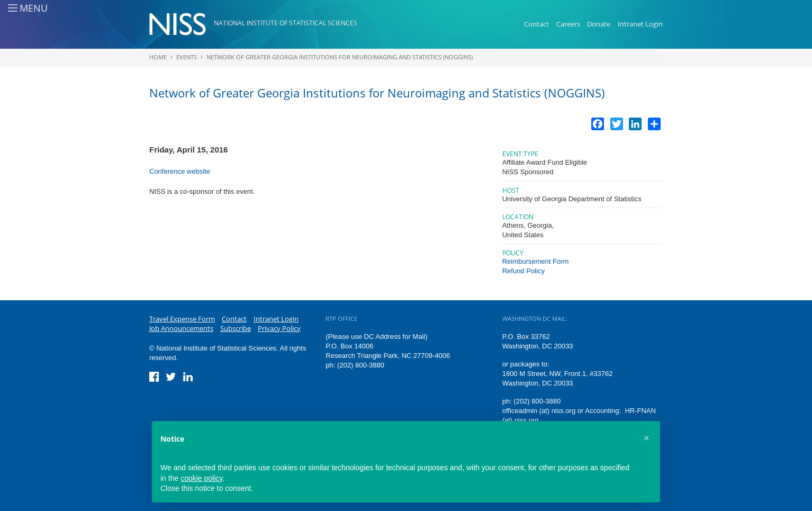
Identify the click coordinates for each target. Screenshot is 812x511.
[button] (646, 438)
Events (187, 57)
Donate (599, 24)
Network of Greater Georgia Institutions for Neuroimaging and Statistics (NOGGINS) (340, 57)
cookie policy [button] (201, 478)
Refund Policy (524, 271)
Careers (568, 24)
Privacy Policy (279, 328)
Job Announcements (181, 328)
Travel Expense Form (182, 319)
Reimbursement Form (536, 261)
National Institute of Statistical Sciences (286, 23)
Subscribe (236, 328)
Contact (536, 24)
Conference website (180, 171)
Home (158, 57)
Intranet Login (640, 24)
